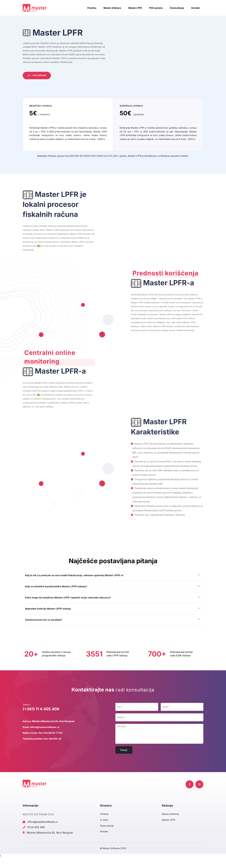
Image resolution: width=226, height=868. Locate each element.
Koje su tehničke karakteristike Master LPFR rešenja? (56, 599)
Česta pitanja (177, 8)
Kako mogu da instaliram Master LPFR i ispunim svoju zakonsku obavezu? (68, 610)
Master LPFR (135, 8)
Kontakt (195, 8)
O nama (104, 830)
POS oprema (156, 8)
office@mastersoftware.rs (40, 832)
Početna (92, 8)
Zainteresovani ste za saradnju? (44, 632)
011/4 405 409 (34, 838)
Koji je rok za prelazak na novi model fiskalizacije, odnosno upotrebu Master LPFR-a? (74, 588)
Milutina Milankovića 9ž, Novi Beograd (48, 843)
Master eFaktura (112, 8)
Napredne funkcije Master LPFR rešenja (48, 621)
